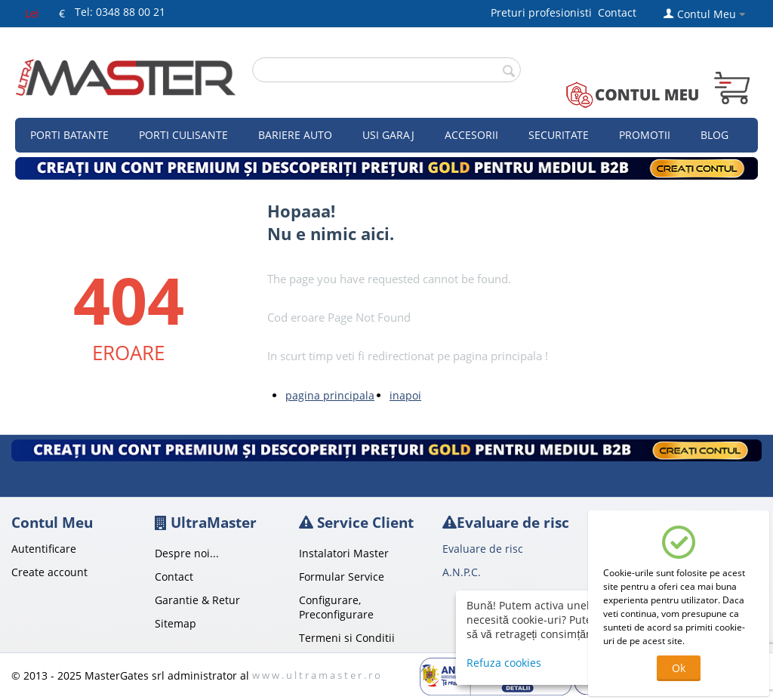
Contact (617, 12)
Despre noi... (187, 553)
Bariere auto (295, 135)
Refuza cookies (504, 663)
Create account (49, 572)
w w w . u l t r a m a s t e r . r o (316, 675)
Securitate (559, 135)
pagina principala (330, 395)
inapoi (405, 395)
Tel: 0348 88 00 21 (120, 12)
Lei (32, 13)
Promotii (645, 135)
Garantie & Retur (197, 600)
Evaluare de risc (483, 549)
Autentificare (44, 549)
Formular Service (342, 577)
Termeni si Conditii (347, 638)
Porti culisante (183, 135)
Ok (679, 668)
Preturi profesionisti (544, 12)
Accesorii (471, 135)
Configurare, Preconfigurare (336, 607)
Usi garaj (388, 135)
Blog (714, 135)
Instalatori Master (344, 553)
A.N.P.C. (462, 572)
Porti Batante (69, 135)
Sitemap (176, 623)
